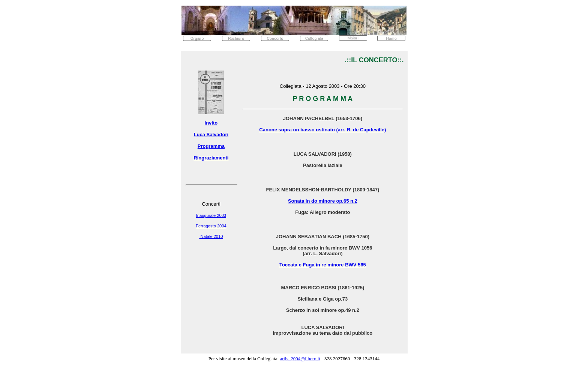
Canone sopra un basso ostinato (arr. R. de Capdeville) (322, 130)
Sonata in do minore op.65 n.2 (323, 201)
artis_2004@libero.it (300, 359)
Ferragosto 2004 (211, 226)
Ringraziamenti (211, 158)
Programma (211, 146)
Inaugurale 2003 (211, 215)
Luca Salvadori (211, 135)
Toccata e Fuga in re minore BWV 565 (323, 265)
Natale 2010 (211, 236)
